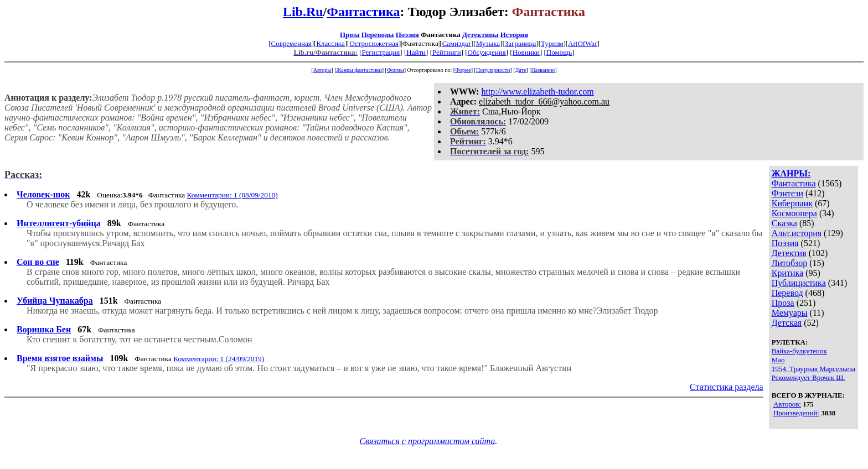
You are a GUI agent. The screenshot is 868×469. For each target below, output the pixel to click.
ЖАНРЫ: (791, 173)
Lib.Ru (303, 12)
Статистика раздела (727, 387)
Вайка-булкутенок (799, 351)
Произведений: (796, 413)
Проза (350, 35)
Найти (416, 52)
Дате (521, 70)
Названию (543, 70)
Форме (463, 70)
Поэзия (407, 35)
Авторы (322, 70)
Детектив (789, 253)
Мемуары (790, 313)
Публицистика (799, 283)
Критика (787, 273)
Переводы (378, 35)
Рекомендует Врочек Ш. (808, 377)
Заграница (521, 43)
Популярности (493, 70)
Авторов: (787, 404)
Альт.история (797, 233)
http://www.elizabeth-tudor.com (537, 92)
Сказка (784, 223)
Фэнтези (787, 193)
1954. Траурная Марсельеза (813, 369)
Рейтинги (447, 52)
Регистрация (381, 52)
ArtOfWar (582, 43)
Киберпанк (792, 203)
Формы (396, 70)
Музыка (488, 43)
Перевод (787, 293)
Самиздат (457, 43)
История (514, 35)
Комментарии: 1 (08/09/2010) (232, 195)
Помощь (559, 52)
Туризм (552, 43)
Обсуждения (487, 52)
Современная (291, 43)
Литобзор (790, 263)
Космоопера (794, 213)
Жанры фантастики (359, 70)
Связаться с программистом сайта (427, 441)
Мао (778, 360)
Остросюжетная (374, 43)
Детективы (480, 35)
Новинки (526, 52)
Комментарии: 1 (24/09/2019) (219, 359)
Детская (787, 323)
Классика (330, 43)
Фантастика (363, 12)
